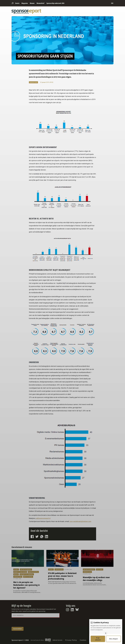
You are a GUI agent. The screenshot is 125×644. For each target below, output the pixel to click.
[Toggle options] (106, 633)
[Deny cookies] (113, 639)
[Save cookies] (98, 639)
